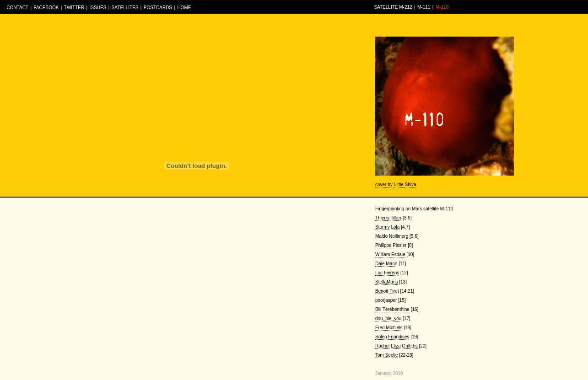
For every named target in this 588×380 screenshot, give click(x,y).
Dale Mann (386, 264)
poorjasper (386, 300)
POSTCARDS (158, 8)
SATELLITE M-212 (393, 7)
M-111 (424, 7)
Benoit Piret (387, 291)
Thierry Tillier (388, 218)
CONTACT (17, 8)
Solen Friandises (392, 337)
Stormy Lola (387, 227)
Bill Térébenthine (392, 309)
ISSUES (98, 8)
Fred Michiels (389, 328)
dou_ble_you (388, 318)
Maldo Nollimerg (392, 236)
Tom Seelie (386, 355)
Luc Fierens (387, 273)
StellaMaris (386, 282)
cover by (385, 185)
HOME (184, 8)
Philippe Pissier (391, 245)
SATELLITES (125, 8)
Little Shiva (405, 185)
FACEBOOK (46, 8)
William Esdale (390, 254)
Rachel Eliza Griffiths (396, 346)
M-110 (442, 7)
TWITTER (74, 8)
